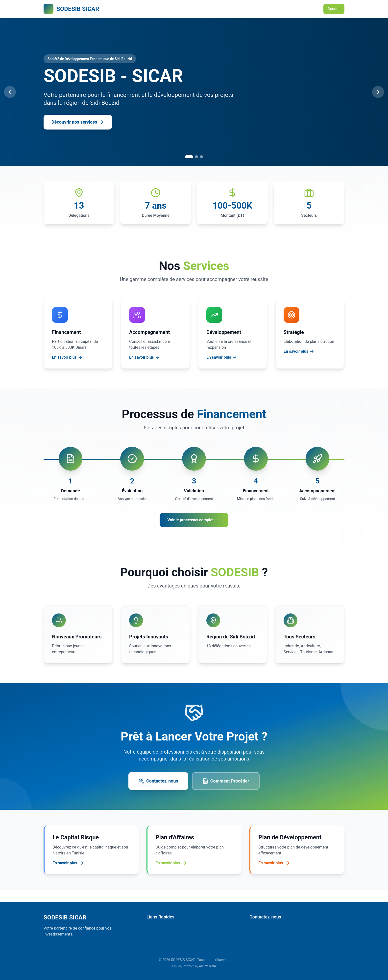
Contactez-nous (158, 781)
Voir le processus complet (194, 520)
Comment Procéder (226, 781)
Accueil (334, 9)
